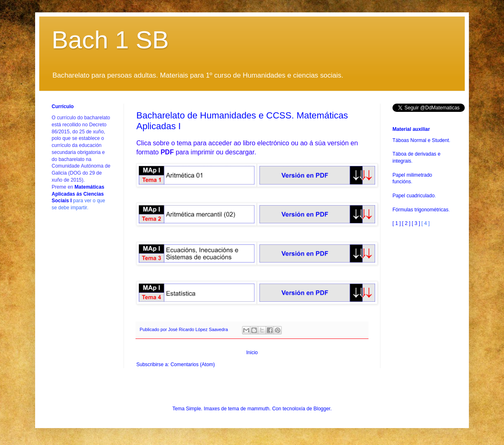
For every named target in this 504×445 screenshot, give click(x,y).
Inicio (252, 353)
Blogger (322, 409)
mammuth (258, 409)
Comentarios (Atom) (193, 365)
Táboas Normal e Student (421, 140)
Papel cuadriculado (414, 196)
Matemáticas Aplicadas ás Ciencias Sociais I (78, 194)
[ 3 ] (416, 223)
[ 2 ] (406, 223)
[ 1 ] (397, 223)
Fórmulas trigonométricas (420, 210)
